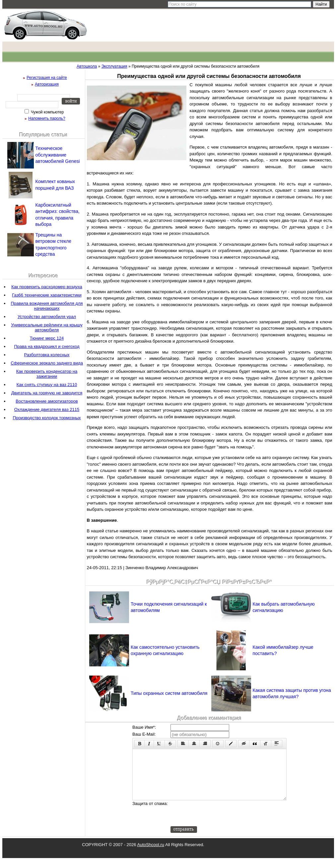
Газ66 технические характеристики (47, 295)
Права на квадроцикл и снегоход (47, 346)
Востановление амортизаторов (47, 401)
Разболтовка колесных (47, 355)
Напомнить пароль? (47, 118)
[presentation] (221, 823)
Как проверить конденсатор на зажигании (47, 374)
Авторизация (47, 84)
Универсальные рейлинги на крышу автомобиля (47, 327)
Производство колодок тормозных (47, 418)
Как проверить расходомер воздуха (47, 287)
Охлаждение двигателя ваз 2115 (47, 409)
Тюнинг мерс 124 (47, 338)
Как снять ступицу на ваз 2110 (47, 385)
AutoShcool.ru (151, 855)
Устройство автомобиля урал (47, 317)
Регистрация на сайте (47, 78)
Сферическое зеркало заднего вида (47, 363)
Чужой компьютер (47, 112)
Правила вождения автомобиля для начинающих (47, 306)
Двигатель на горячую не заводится (47, 393)
